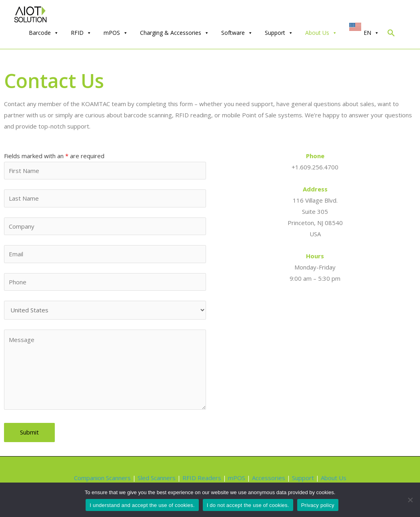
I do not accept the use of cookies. (248, 505)
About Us (321, 33)
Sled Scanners (157, 478)
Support (279, 33)
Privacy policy (318, 505)
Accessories (269, 478)
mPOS (116, 33)
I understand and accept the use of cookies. (142, 505)
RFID (81, 33)
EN (371, 33)
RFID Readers (202, 478)
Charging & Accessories (175, 33)
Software (237, 33)
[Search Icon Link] (391, 35)
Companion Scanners (102, 478)
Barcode (44, 33)
